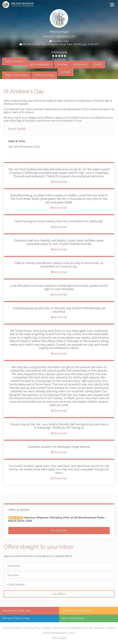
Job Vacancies (96, 628)
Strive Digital (59, 638)
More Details (59, 530)
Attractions (80, 64)
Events (98, 64)
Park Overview (14, 61)
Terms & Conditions (13, 628)
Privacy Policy (33, 628)
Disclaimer (58, 628)
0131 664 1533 (60, 41)
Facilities (62, 64)
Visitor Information (17, 75)
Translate (111, 628)
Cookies (46, 628)
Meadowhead (18, 5)
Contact (66, 72)
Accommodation (40, 64)
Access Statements (76, 628)
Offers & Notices (44, 75)
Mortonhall (59, 32)
